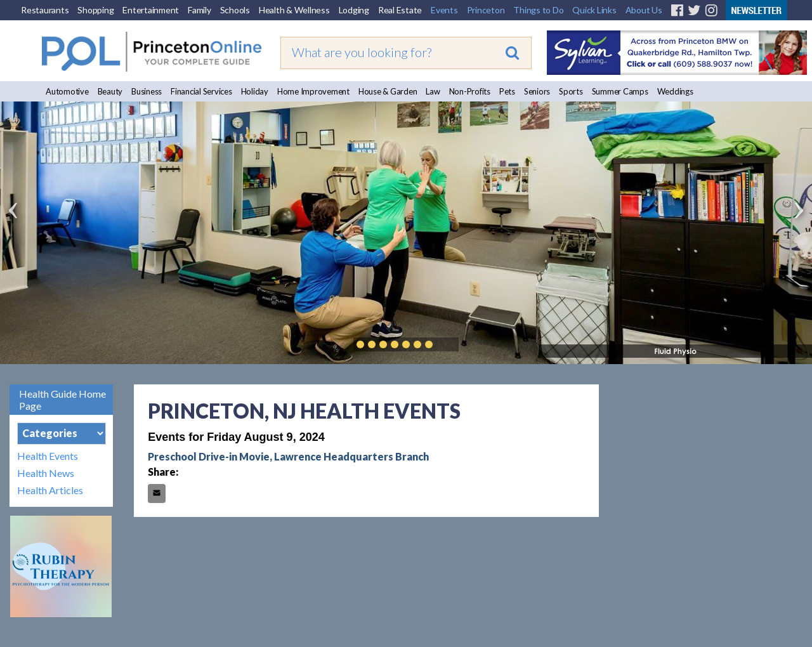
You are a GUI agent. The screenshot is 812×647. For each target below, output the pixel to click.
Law (433, 91)
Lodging (354, 10)
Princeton (486, 10)
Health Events (48, 456)
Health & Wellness (294, 10)
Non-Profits (470, 91)
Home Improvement (313, 91)
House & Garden (388, 91)
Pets (507, 91)
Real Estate (400, 10)
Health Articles (50, 490)
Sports (571, 91)
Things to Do (538, 10)
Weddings (675, 91)
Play (448, 344)
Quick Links (594, 10)
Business (147, 91)
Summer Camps (620, 91)
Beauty (110, 91)
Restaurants (45, 10)
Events (444, 10)
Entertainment (151, 10)
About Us (644, 10)
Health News (46, 473)
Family (200, 10)
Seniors (537, 91)
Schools (235, 10)
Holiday (255, 91)
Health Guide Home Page (62, 400)
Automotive (67, 91)
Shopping (95, 10)
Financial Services (201, 91)
